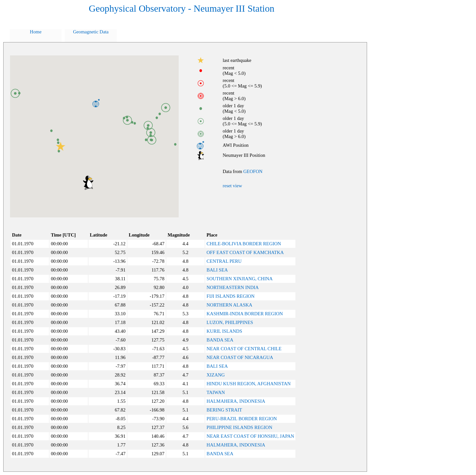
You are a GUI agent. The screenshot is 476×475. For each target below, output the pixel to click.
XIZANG (216, 375)
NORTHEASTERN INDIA (233, 287)
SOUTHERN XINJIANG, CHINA (240, 279)
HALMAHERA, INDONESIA (236, 401)
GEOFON (253, 171)
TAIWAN (216, 392)
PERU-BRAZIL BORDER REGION (242, 419)
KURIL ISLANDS (224, 331)
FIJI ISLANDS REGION (231, 296)
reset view (232, 186)
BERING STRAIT (224, 410)
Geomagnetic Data (91, 32)
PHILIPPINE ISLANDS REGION (239, 427)
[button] (88, 183)
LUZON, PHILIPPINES (230, 322)
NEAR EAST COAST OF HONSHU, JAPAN (250, 436)
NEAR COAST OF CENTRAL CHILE (244, 349)
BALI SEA (217, 270)
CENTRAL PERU (224, 261)
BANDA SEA (220, 340)
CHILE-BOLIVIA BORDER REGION (244, 244)
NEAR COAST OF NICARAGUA (240, 357)
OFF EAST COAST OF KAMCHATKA (245, 252)
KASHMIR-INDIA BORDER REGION (245, 314)
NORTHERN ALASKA (229, 305)
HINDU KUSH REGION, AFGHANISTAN (249, 384)
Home (36, 32)
